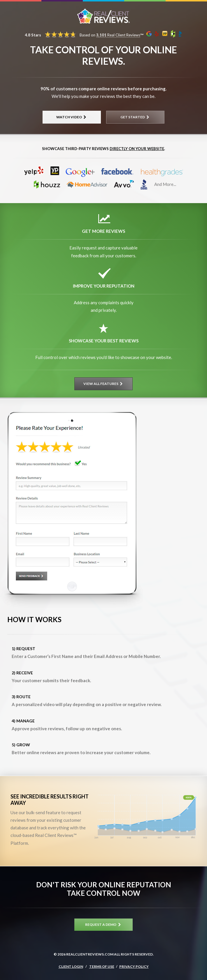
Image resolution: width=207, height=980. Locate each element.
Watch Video (72, 117)
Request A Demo (103, 924)
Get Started (135, 117)
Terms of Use (102, 966)
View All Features (104, 384)
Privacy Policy (134, 966)
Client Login (71, 966)
